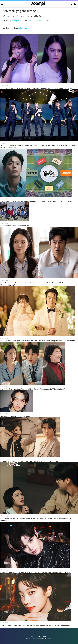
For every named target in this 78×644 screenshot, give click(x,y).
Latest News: (23, 28)
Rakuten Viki (43, 639)
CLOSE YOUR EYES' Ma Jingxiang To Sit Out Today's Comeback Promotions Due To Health (35, 572)
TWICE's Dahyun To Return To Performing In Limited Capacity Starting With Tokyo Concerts (36, 625)
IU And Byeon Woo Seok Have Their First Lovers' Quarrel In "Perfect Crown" (30, 461)
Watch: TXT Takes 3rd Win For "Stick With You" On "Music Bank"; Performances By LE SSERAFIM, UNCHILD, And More (38, 147)
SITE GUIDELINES (35, 21)
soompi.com (17, 21)
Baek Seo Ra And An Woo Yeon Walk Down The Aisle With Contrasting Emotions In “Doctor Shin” (38, 341)
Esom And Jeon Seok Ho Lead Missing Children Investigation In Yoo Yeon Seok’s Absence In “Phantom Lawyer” (35, 284)
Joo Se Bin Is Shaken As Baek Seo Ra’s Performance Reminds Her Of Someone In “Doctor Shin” (37, 88)
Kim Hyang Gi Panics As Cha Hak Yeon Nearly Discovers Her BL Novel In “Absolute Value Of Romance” (36, 519)
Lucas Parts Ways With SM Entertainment (17, 416)
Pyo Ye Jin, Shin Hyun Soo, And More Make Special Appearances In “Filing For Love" (33, 389)
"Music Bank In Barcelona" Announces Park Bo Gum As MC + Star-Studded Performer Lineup (36, 201)
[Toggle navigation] (2, 4)
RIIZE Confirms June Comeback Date (15, 226)
